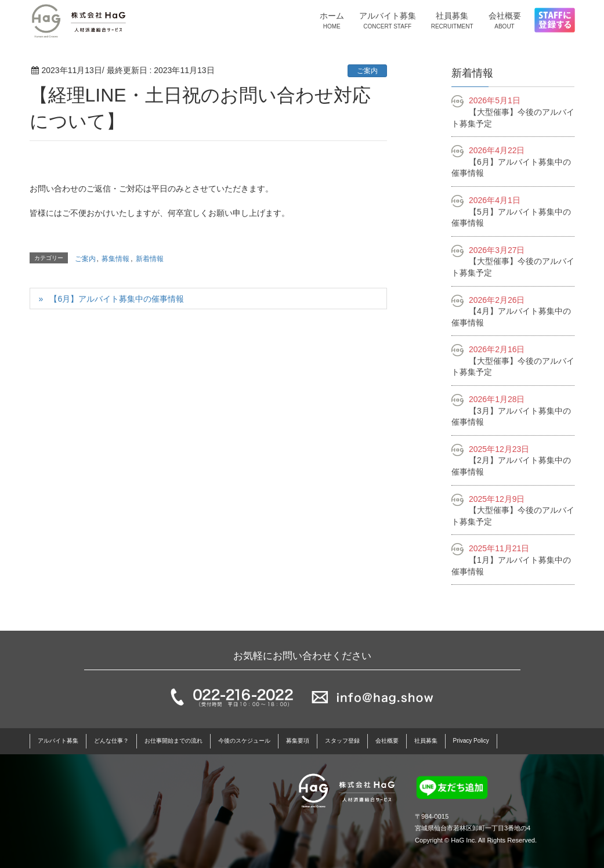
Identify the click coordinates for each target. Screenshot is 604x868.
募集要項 (298, 741)
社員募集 (426, 741)
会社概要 (387, 741)
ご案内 (367, 71)
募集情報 (115, 259)
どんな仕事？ (111, 741)
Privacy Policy (471, 741)
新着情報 (150, 259)
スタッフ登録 (342, 741)
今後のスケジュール (244, 741)
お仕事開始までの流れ (173, 741)
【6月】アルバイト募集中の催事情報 (117, 299)
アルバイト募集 (58, 741)
